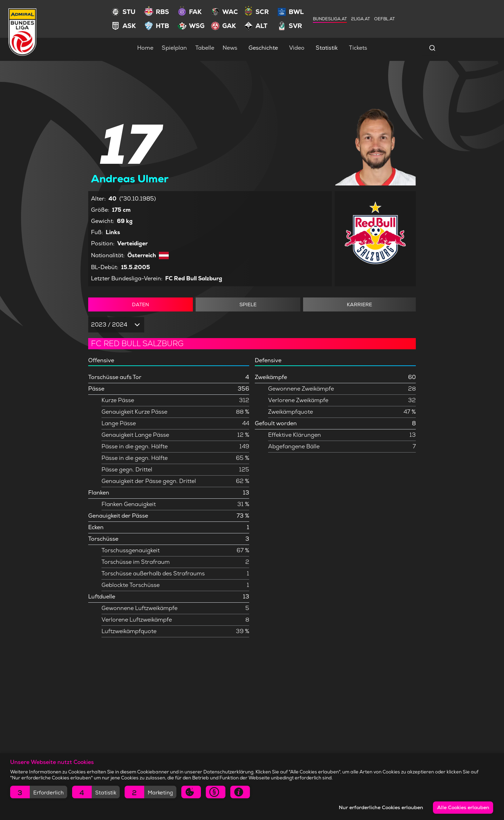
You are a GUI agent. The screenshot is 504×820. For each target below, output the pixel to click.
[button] (39, 792)
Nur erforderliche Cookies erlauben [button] (381, 807)
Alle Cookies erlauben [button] (463, 807)
